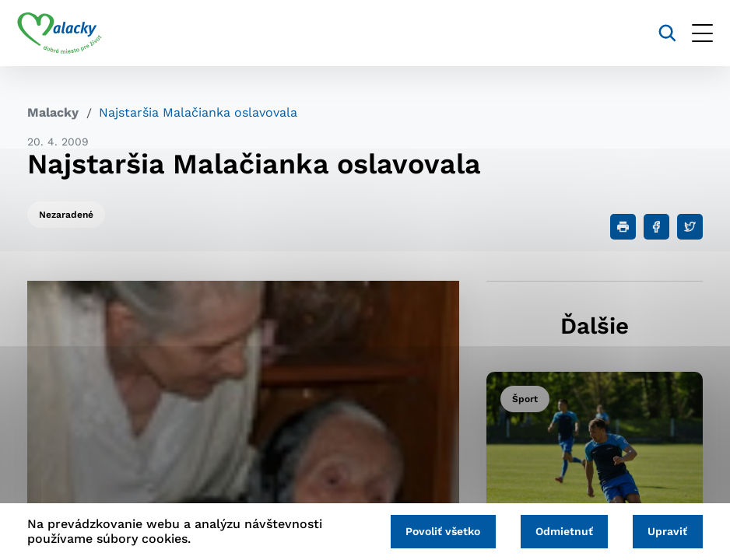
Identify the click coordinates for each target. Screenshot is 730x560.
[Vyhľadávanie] (657, 33)
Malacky (53, 112)
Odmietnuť (558, 530)
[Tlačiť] (623, 227)
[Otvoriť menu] (692, 33)
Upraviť (666, 530)
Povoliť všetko (433, 530)
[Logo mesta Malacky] (70, 33)
